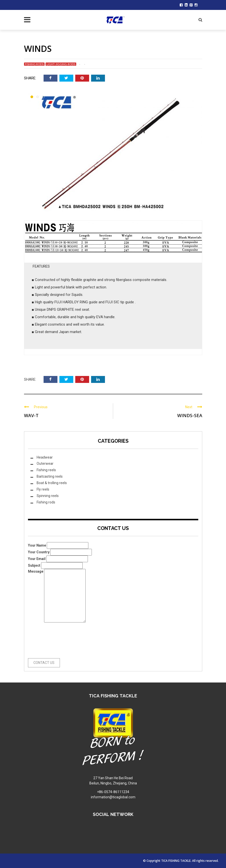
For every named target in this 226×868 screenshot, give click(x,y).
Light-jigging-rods (61, 64)
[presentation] (48, 640)
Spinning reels (48, 496)
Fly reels (43, 489)
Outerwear (45, 464)
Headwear (45, 457)
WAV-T (31, 415)
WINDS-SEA (190, 415)
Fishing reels (46, 470)
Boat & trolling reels (52, 483)
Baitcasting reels (50, 476)
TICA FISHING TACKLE (176, 861)
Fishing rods (34, 64)
